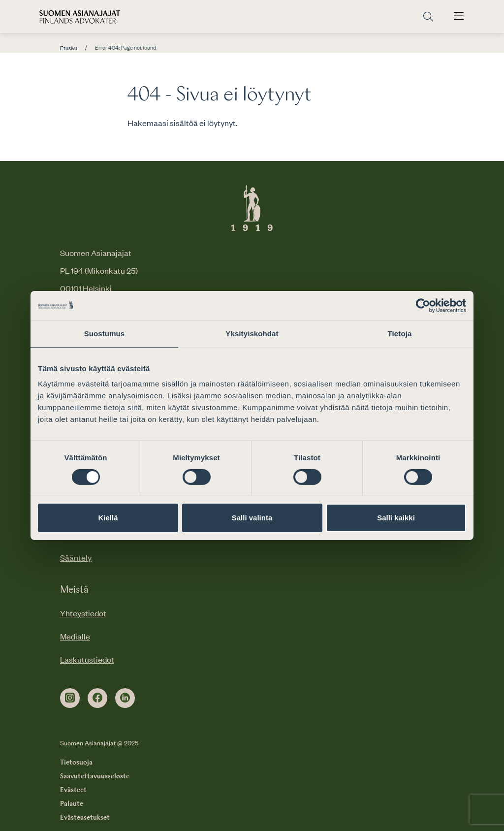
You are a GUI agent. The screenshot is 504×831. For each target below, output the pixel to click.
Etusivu (69, 48)
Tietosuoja (76, 763)
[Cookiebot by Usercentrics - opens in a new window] (423, 306)
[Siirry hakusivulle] (428, 17)
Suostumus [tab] (105, 334)
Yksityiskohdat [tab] (252, 334)
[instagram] (70, 698)
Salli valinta (252, 518)
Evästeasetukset (85, 818)
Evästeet (73, 790)
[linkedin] (125, 698)
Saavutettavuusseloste (95, 776)
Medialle (75, 636)
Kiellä (108, 518)
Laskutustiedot (87, 659)
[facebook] (97, 698)
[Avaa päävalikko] (459, 17)
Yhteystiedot (83, 613)
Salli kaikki (396, 518)
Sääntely (76, 557)
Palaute (72, 804)
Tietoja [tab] (400, 334)
